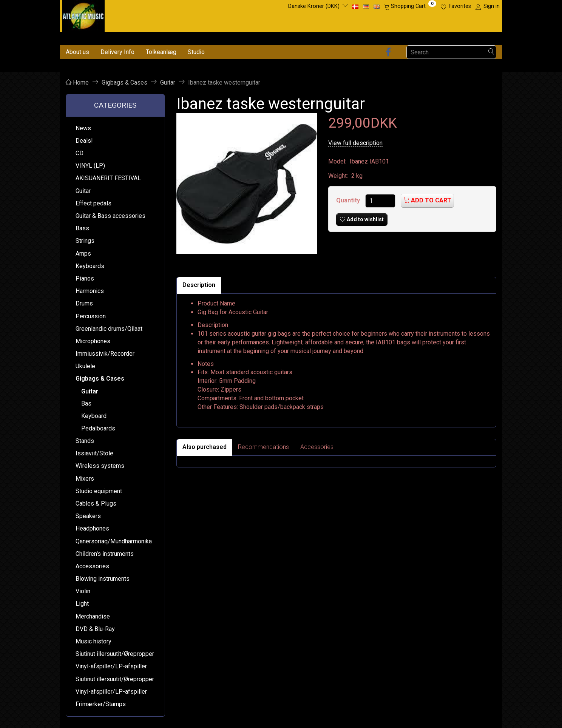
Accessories (317, 447)
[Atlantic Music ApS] (83, 15)
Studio (196, 52)
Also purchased (205, 447)
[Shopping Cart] (410, 6)
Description (199, 285)
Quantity (349, 200)
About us (77, 52)
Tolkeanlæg (161, 52)
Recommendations (263, 447)
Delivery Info (117, 52)
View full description (355, 143)
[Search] (491, 52)
